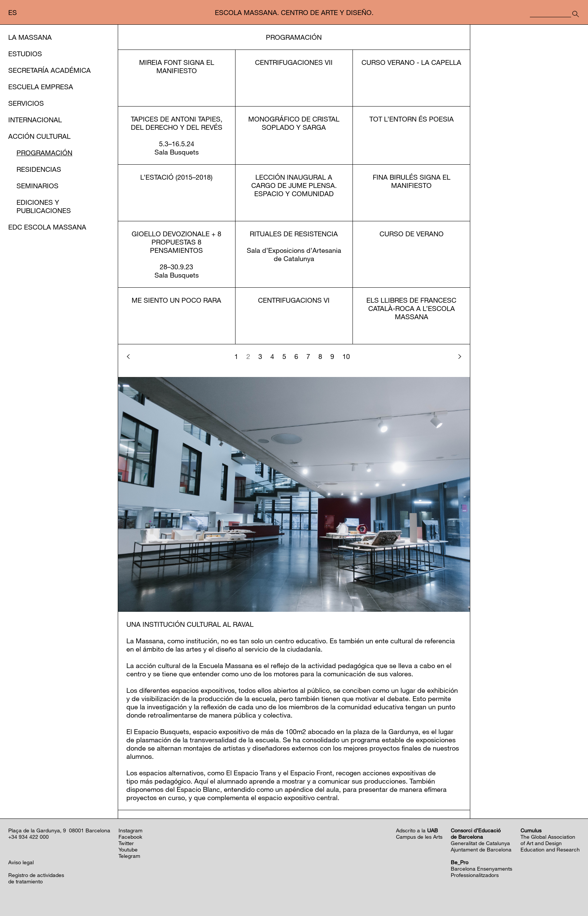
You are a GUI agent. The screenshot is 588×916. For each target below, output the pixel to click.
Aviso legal (21, 862)
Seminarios (37, 186)
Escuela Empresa (41, 87)
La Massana (30, 37)
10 (346, 356)
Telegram (129, 856)
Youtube (128, 849)
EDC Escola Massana (47, 227)
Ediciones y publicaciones (44, 206)
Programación (44, 153)
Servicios (26, 103)
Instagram (130, 830)
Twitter (126, 843)
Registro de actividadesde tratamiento (36, 878)
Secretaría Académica (49, 70)
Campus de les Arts (419, 837)
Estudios (25, 54)
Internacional (35, 120)
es (13, 12)
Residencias (39, 169)
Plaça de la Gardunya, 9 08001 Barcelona (59, 830)
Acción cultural (39, 136)
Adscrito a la (417, 830)
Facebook (130, 837)
